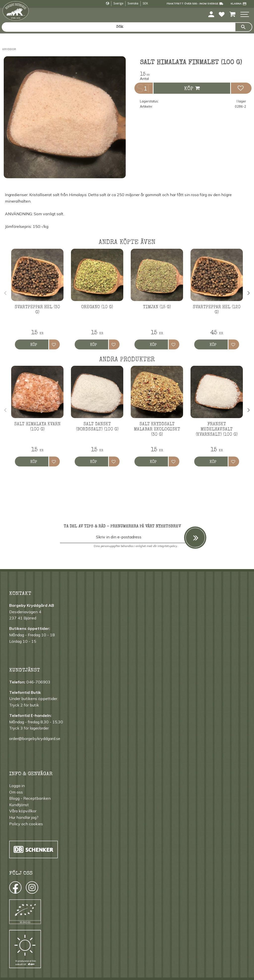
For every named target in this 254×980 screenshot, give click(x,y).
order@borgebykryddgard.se (35, 738)
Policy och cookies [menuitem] (26, 824)
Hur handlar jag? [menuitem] (24, 817)
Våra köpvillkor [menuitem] (23, 811)
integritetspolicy (167, 546)
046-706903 (38, 682)
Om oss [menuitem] (16, 792)
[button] (245, 15)
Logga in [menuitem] (17, 786)
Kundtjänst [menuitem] (19, 805)
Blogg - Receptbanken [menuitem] (30, 798)
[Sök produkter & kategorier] (118, 27)
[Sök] (244, 27)
